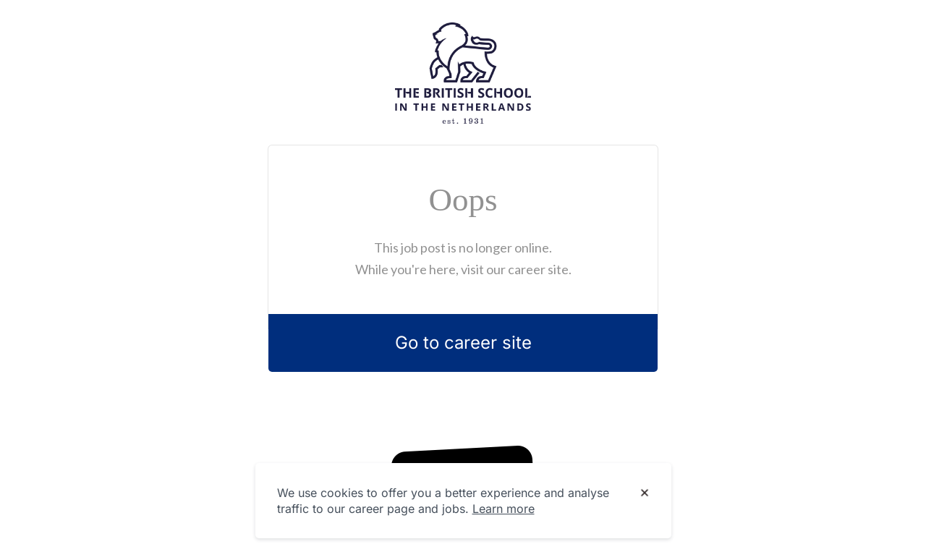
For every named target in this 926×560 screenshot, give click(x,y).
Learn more (504, 509)
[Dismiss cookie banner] (645, 493)
